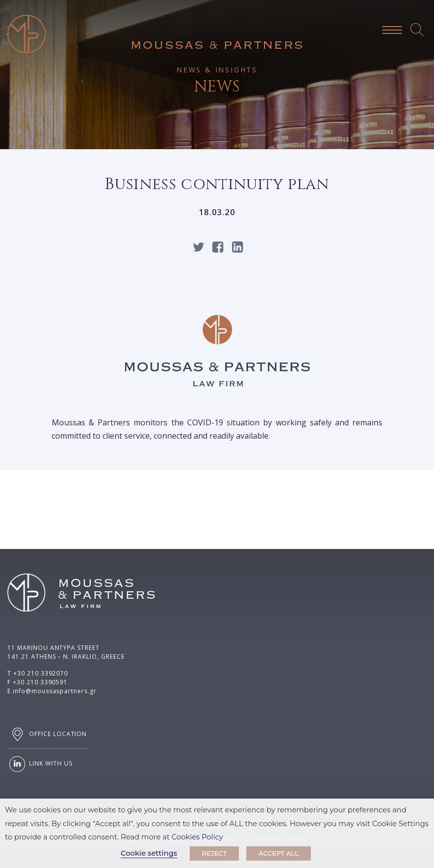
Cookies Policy (197, 837)
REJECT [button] (214, 853)
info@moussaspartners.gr (55, 691)
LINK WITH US (40, 764)
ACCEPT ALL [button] (279, 853)
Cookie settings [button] (149, 853)
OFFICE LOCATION (47, 734)
